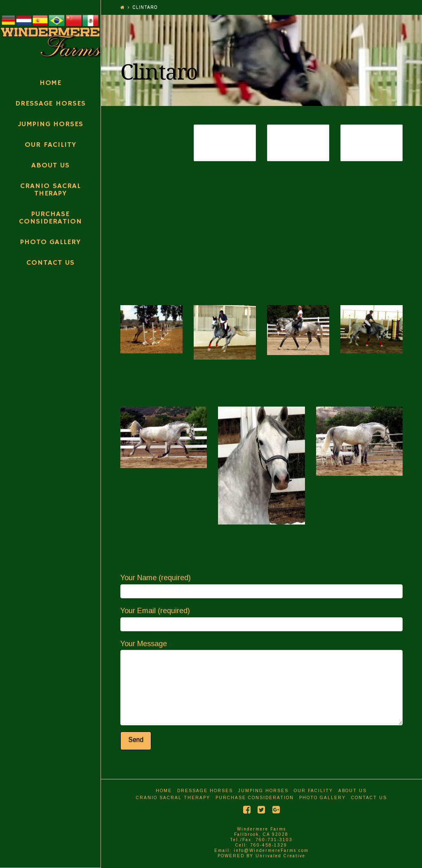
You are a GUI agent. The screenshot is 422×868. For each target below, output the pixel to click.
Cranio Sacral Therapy (173, 798)
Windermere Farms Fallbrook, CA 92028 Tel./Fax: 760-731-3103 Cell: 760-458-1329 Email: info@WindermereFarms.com (261, 840)
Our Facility (313, 791)
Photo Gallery (322, 798)
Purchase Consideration (255, 798)
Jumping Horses (263, 791)
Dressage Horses (205, 791)
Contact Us (369, 798)
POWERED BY (237, 856)
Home (164, 791)
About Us (353, 791)
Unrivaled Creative (280, 856)
